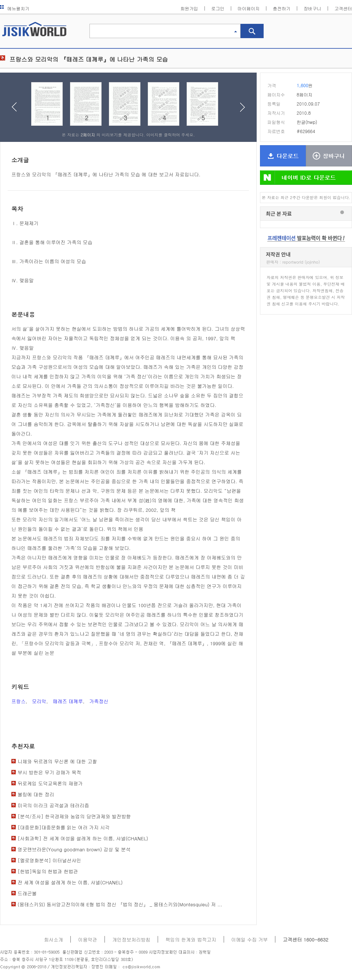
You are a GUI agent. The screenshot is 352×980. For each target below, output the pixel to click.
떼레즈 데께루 (68, 701)
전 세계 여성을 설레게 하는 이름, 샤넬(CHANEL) (70, 882)
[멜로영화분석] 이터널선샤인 (49, 860)
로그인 (218, 8)
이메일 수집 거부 (250, 939)
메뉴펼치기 (15, 8)
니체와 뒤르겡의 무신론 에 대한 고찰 (57, 761)
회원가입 (189, 8)
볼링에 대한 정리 (36, 794)
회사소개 (54, 939)
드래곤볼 (27, 893)
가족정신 (99, 701)
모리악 (39, 701)
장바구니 (312, 8)
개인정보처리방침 (131, 939)
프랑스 (19, 701)
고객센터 (343, 8)
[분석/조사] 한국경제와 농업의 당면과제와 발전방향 (74, 816)
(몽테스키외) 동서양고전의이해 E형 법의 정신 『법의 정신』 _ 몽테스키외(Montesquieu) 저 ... (120, 904)
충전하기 (282, 8)
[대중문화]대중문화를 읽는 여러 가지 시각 (64, 827)
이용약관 (88, 939)
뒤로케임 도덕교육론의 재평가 (50, 783)
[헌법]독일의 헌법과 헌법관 (48, 871)
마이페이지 (249, 8)
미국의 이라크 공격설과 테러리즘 (53, 805)
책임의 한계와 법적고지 (191, 939)
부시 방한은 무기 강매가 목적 (49, 772)
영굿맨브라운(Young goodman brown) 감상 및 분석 (74, 849)
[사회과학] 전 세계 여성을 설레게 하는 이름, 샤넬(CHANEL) (83, 838)
